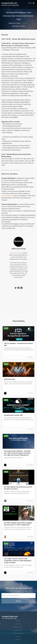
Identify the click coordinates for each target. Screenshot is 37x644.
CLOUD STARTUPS (18, 633)
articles (18, 624)
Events (25, 23)
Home (18, 621)
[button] (31, 3)
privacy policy (18, 627)
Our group (18, 630)
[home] (10, 4)
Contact (18, 640)
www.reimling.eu (7, 196)
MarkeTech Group (19, 249)
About (18, 637)
